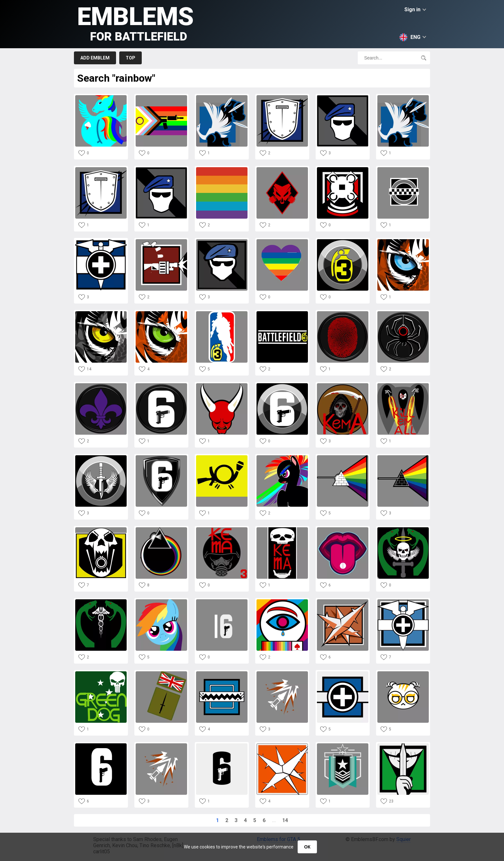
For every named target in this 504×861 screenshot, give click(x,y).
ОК (307, 847)
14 (285, 820)
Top (130, 58)
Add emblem (95, 58)
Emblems (135, 23)
